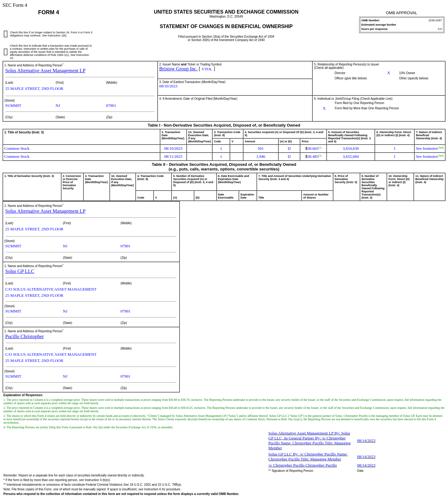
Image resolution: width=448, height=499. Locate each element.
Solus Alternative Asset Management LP (45, 71)
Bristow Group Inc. (178, 69)
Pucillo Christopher (25, 336)
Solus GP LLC (20, 271)
